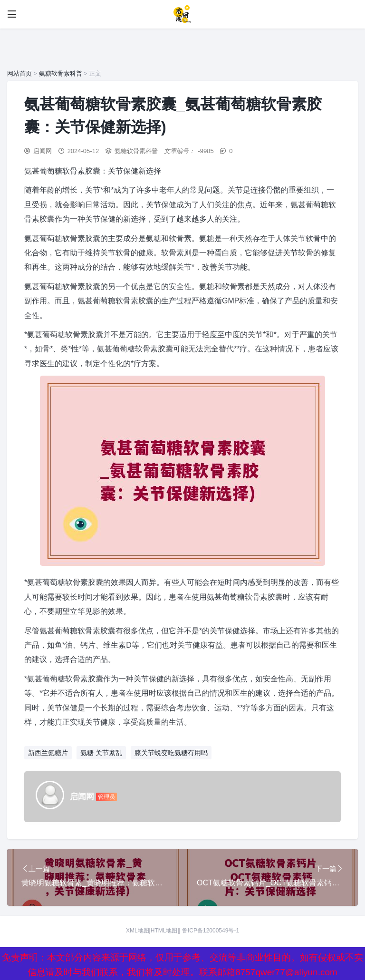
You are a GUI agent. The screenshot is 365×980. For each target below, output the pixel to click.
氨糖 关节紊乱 (101, 753)
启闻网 (43, 151)
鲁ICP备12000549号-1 (211, 931)
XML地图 (138, 931)
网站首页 (19, 73)
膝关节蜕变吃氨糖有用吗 (171, 753)
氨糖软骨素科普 (61, 73)
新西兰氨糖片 (48, 753)
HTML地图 (164, 931)
